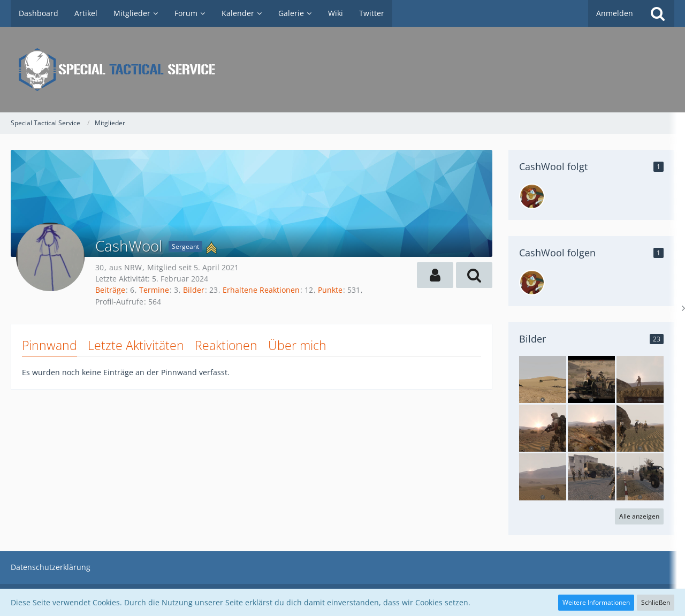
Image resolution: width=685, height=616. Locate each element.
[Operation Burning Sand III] (591, 477)
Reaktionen (226, 345)
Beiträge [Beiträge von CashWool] (110, 290)
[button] (435, 275)
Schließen (656, 602)
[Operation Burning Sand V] (543, 379)
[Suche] (658, 13)
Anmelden (615, 13)
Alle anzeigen (639, 516)
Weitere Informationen (596, 602)
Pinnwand (50, 345)
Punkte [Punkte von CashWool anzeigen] (330, 290)
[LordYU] (532, 196)
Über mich (297, 345)
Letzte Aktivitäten (136, 345)
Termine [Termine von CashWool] (154, 290)
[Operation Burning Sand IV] (591, 379)
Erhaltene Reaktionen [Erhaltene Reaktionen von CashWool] (261, 290)
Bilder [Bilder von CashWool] (194, 290)
